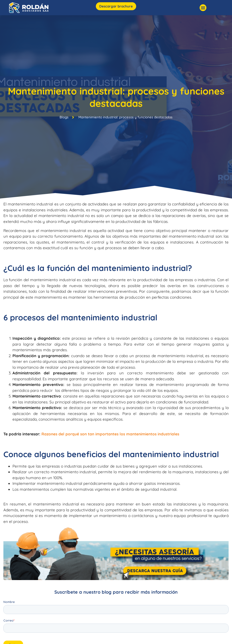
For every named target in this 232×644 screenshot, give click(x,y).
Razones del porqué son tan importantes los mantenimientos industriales (110, 434)
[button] (203, 8)
